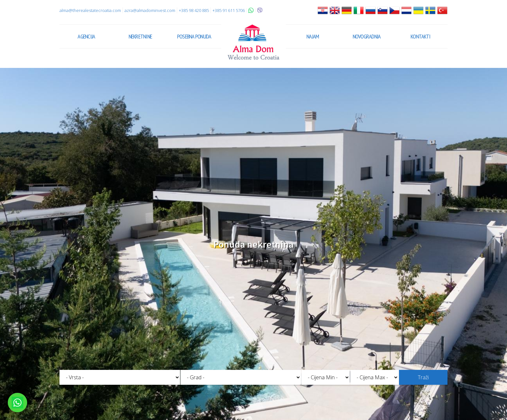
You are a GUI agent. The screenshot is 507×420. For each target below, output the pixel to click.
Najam (313, 36)
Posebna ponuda (194, 36)
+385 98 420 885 (194, 10)
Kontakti (421, 36)
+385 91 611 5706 (229, 10)
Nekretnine (140, 36)
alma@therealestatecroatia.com (90, 10)
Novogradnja (367, 36)
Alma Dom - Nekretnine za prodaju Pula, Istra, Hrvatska (253, 42)
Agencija (86, 36)
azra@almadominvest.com (150, 10)
